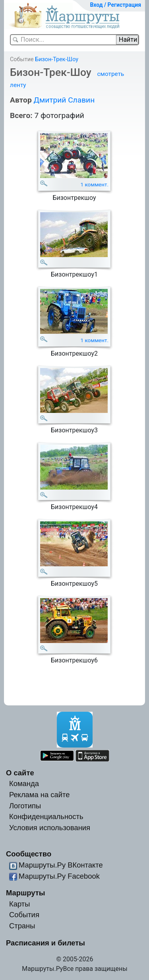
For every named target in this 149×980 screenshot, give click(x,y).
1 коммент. (95, 185)
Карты (19, 904)
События (24, 915)
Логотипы (25, 806)
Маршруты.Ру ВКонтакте (61, 865)
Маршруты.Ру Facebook (59, 876)
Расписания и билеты (45, 943)
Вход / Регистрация (115, 5)
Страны (22, 926)
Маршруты (26, 893)
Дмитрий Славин (64, 100)
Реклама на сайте (40, 795)
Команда (24, 783)
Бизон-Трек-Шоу (57, 59)
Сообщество (29, 854)
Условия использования (50, 828)
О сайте (20, 773)
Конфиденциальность (46, 816)
